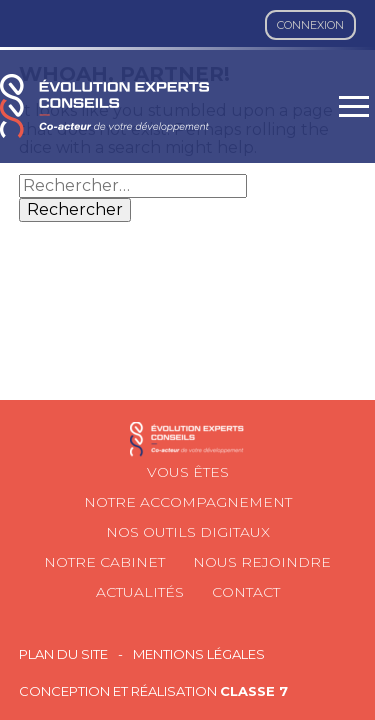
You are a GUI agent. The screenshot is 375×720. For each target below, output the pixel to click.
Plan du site (63, 654)
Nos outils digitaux (188, 532)
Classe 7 (254, 691)
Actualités (140, 592)
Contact (246, 592)
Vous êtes (188, 472)
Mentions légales (199, 654)
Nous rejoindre (262, 562)
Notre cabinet (104, 562)
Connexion (310, 25)
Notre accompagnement (188, 502)
